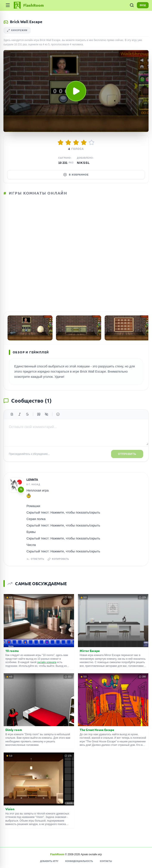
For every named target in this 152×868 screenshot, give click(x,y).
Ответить (35, 559)
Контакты (106, 861)
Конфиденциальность (79, 861)
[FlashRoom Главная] (28, 5)
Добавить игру (49, 861)
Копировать (58, 559)
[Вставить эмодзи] (58, 414)
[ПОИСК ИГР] (132, 5)
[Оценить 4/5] (84, 142)
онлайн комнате (47, 662)
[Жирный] (12, 414)
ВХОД (143, 5)
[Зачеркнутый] (27, 414)
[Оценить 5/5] (92, 142)
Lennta (32, 480)
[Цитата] (39, 414)
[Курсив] (20, 414)
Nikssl (84, 163)
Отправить (127, 454)
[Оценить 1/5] (60, 142)
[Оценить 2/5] (68, 142)
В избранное (76, 175)
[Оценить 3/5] (76, 142)
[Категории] (8, 5)
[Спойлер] (47, 414)
